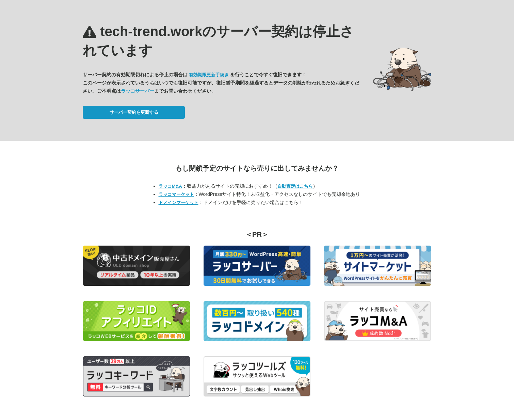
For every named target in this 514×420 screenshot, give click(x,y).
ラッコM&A (170, 186)
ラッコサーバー (138, 91)
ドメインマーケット (179, 203)
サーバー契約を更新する (134, 112)
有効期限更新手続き (209, 75)
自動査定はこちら (295, 186)
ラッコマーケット (176, 194)
